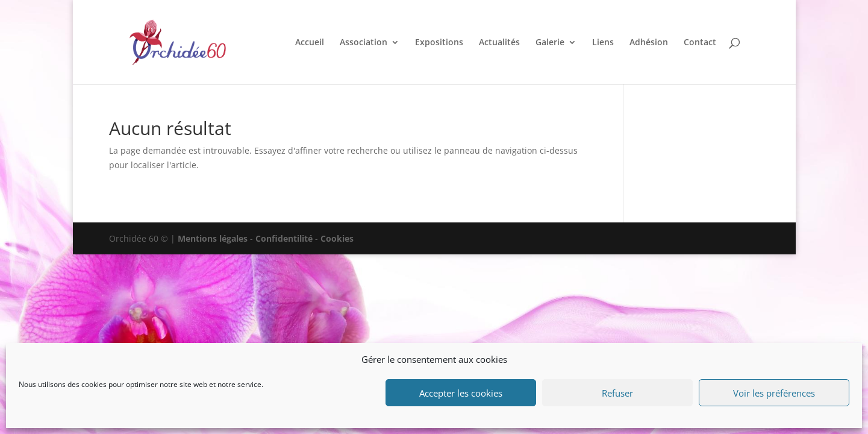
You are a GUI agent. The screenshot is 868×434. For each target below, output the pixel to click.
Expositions (439, 43)
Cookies (337, 238)
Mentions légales (213, 238)
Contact (700, 43)
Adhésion (649, 43)
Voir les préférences (774, 393)
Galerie (550, 43)
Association (364, 43)
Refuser (617, 393)
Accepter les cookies (461, 393)
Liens (603, 43)
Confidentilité (284, 238)
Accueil (310, 43)
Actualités (499, 43)
